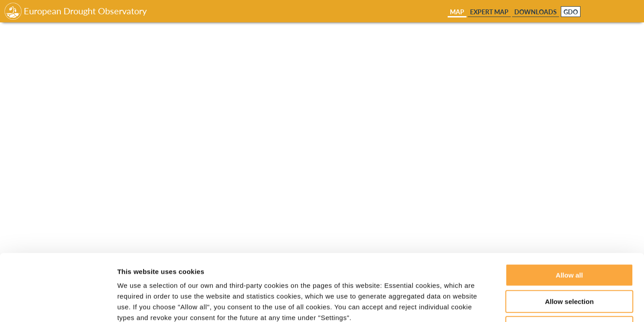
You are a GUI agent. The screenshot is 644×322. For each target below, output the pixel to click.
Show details (469, 304)
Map (457, 12)
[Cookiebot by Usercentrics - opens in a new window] (58, 305)
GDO (571, 12)
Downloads (536, 12)
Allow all (570, 213)
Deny (570, 265)
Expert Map (489, 12)
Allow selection (569, 239)
